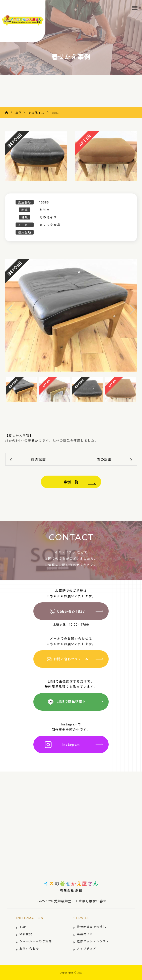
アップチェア (87, 948)
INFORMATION (30, 918)
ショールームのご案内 (36, 941)
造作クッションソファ (93, 941)
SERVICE (82, 918)
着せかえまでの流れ (91, 927)
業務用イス (85, 934)
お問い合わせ (29, 948)
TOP (23, 927)
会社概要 (26, 934)
